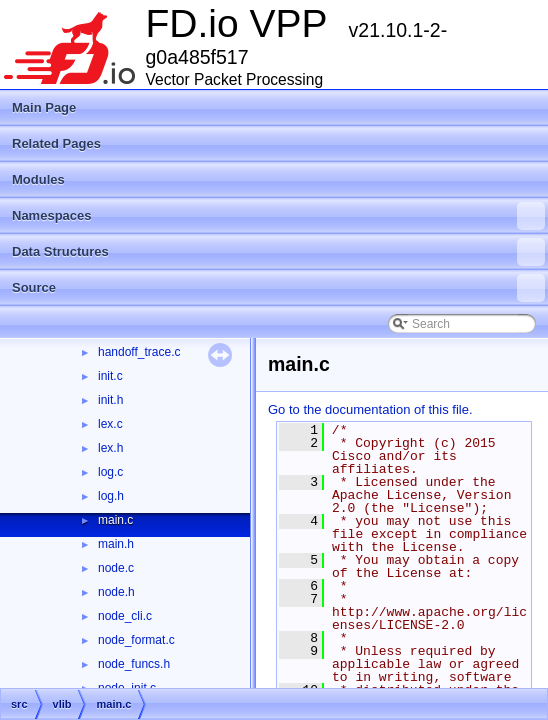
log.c (110, 472)
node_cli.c (125, 616)
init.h (110, 400)
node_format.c (136, 640)
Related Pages (56, 143)
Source (278, 288)
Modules (38, 179)
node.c (116, 568)
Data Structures (278, 252)
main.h (116, 544)
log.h (111, 496)
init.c (110, 376)
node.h (116, 592)
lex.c (110, 424)
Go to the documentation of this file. (370, 409)
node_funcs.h (134, 664)
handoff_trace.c (139, 352)
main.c (115, 520)
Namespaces (278, 216)
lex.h (110, 448)
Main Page (44, 107)
